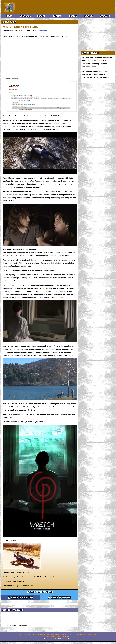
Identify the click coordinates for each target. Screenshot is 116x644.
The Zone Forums (92, 635)
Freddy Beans (43, 30)
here (73, 414)
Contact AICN (65, 637)
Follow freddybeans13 (40, 592)
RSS (48, 637)
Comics (73, 16)
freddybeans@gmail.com (23, 586)
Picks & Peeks (45, 635)
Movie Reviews (55, 635)
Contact (89, 16)
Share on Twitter (59, 598)
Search (105, 16)
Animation (64, 635)
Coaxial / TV (35, 635)
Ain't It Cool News (20, 7)
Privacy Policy (55, 637)
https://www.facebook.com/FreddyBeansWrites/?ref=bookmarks (38, 577)
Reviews (57, 16)
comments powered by (15, 625)
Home (9, 16)
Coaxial (41, 16)
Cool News (25, 16)
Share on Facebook (21, 598)
